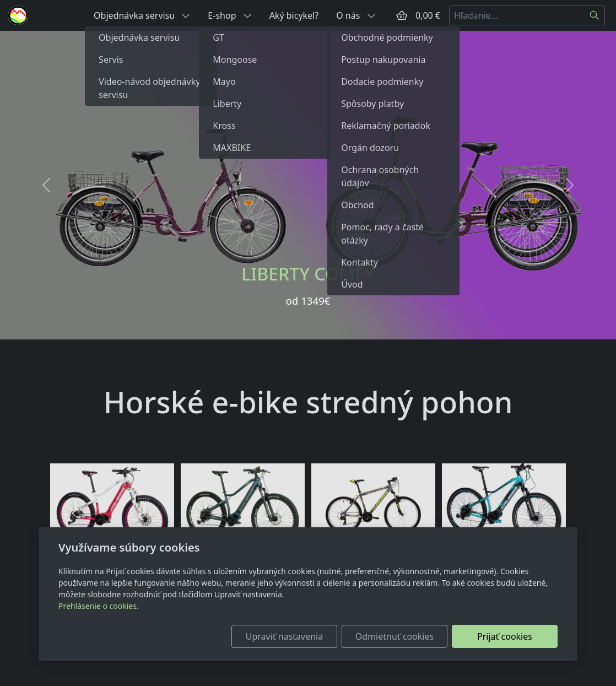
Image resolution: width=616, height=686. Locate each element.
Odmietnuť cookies (395, 636)
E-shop (229, 15)
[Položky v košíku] (402, 15)
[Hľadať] (595, 15)
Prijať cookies (505, 636)
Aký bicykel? (294, 15)
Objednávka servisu (142, 15)
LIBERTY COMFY (308, 274)
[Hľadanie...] (517, 15)
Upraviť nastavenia (284, 636)
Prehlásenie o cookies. (99, 606)
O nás (356, 15)
